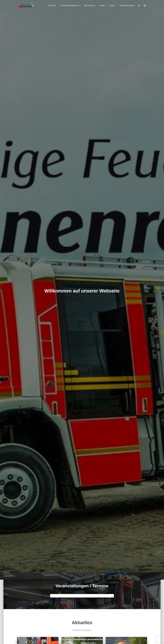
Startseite (52, 6)
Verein (103, 6)
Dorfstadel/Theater (127, 6)
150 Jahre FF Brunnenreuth (70, 6)
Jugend (113, 6)
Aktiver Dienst (90, 6)
